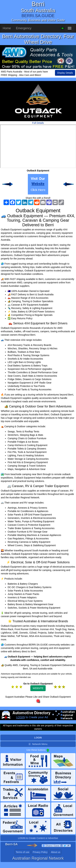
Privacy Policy (40, 852)
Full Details (38, 123)
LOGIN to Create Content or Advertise (38, 838)
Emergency (24, 28)
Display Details (65, 73)
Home (7, 28)
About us (56, 852)
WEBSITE (38, 688)
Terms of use (23, 852)
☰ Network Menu (38, 744)
